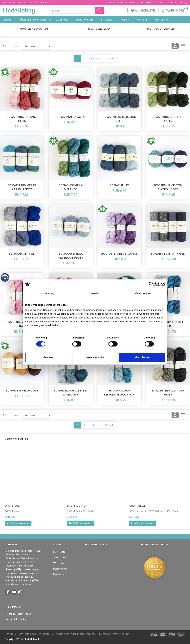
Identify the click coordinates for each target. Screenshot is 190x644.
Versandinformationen (152, 2)
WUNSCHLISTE (143, 10)
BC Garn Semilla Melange (71, 187)
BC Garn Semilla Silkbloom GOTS (71, 256)
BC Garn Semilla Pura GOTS (168, 392)
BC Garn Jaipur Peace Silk (168, 324)
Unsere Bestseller (15, 439)
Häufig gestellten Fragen (18, 614)
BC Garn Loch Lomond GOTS (119, 119)
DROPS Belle (137, 506)
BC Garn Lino (119, 185)
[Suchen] (99, 10)
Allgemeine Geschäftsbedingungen (74, 634)
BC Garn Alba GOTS (71, 117)
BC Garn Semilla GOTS (22, 390)
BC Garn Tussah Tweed (168, 254)
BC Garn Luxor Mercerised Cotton (119, 392)
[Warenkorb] (174, 10)
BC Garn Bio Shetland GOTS (168, 119)
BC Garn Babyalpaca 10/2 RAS (22, 324)
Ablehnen (48, 357)
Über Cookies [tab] (143, 293)
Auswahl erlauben (95, 357)
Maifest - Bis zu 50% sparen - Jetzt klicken (26, 2)
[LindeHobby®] (19, 10)
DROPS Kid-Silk (77, 506)
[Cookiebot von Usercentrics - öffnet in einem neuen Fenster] (151, 284)
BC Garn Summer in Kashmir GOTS (22, 187)
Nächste (95, 58)
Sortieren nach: (11, 46)
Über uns (173, 2)
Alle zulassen (142, 357)
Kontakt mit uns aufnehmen (121, 2)
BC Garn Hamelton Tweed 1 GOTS (168, 187)
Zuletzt (109, 58)
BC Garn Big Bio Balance (119, 254)
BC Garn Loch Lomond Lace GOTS (71, 392)
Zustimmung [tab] (47, 293)
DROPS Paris (13, 506)
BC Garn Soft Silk (22, 254)
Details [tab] (95, 293)
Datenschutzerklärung (114, 634)
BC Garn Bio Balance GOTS (22, 119)
